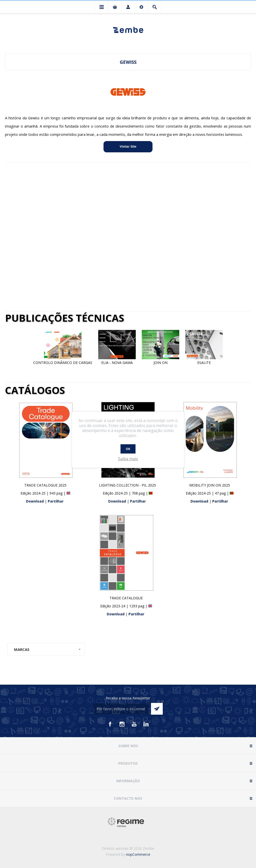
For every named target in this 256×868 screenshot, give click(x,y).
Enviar (157, 709)
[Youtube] (134, 724)
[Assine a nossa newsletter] (121, 709)
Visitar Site (128, 146)
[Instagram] (122, 724)
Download (35, 501)
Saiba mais (128, 459)
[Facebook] (110, 724)
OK (128, 449)
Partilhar (56, 501)
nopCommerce (138, 854)
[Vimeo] (146, 724)
